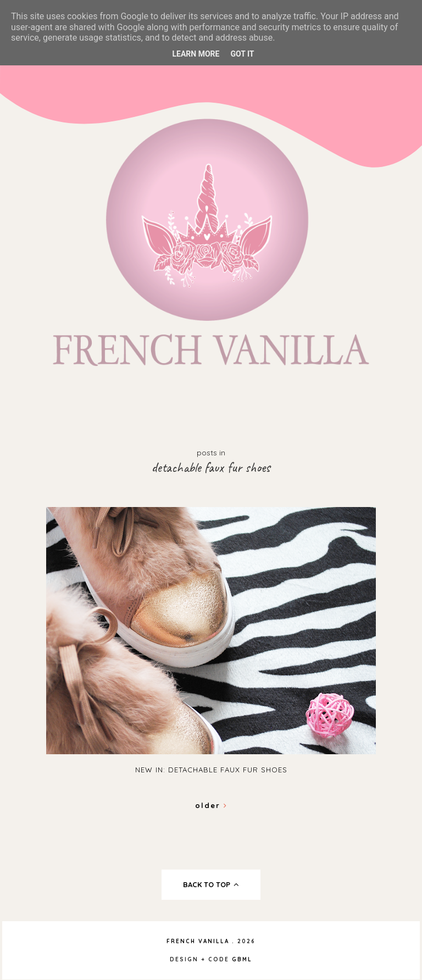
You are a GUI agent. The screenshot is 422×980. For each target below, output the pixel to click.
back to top (211, 884)
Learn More (196, 54)
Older (211, 805)
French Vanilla (198, 941)
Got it (242, 54)
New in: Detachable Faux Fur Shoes (211, 770)
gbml (242, 959)
